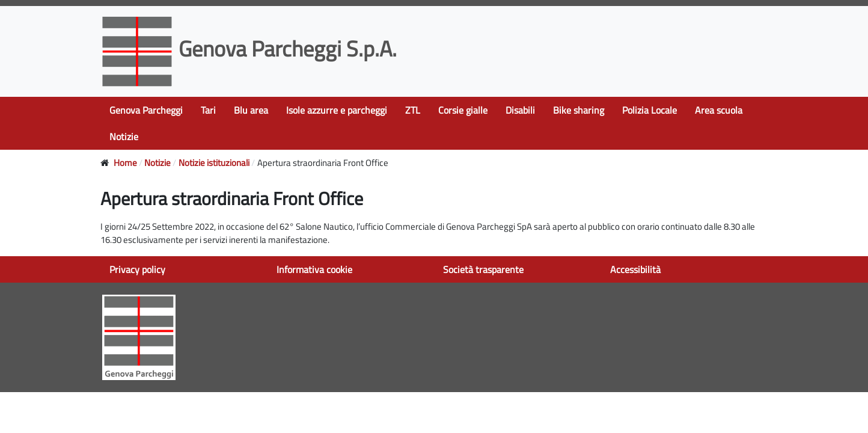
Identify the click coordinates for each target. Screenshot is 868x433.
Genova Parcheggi (146, 110)
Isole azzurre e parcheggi (337, 110)
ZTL (413, 110)
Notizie (124, 137)
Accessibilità (635, 269)
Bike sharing (579, 110)
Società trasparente (483, 269)
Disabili (520, 110)
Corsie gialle (463, 110)
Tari (208, 110)
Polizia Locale (649, 110)
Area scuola (719, 110)
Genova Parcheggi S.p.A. (251, 48)
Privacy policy (137, 269)
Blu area (251, 110)
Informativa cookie (314, 269)
